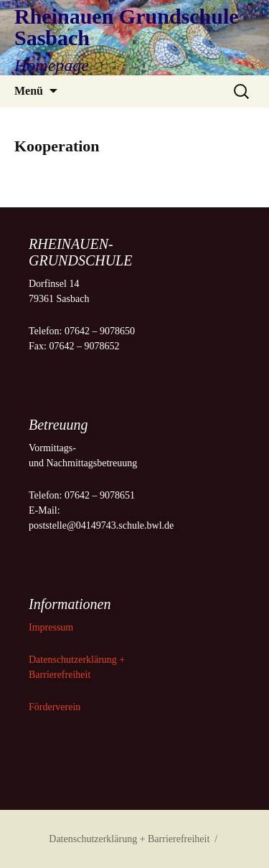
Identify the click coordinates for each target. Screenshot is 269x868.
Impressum (52, 627)
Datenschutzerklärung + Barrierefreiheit (129, 839)
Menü (29, 91)
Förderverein (55, 707)
